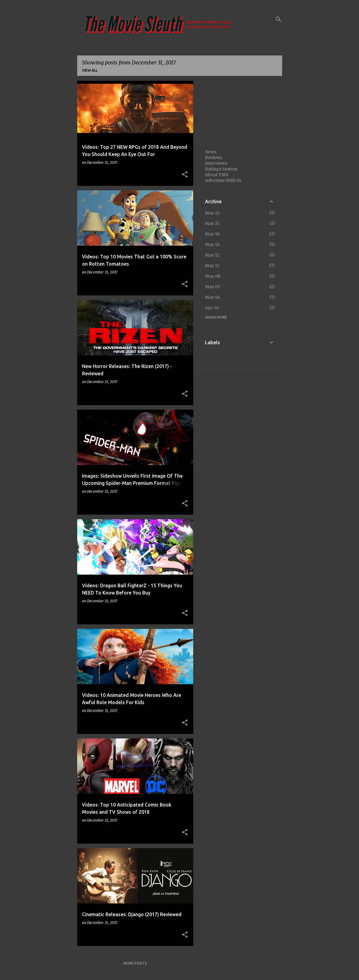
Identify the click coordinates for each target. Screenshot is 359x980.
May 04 (213, 297)
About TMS (217, 175)
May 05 (213, 287)
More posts (135, 963)
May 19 (212, 234)
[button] (185, 175)
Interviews (216, 163)
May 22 (212, 213)
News (211, 152)
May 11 (212, 266)
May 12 (212, 255)
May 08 (213, 276)
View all (90, 70)
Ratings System (221, 169)
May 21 (212, 223)
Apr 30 (212, 308)
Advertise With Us (223, 180)
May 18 (212, 245)
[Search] (279, 19)
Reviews (214, 158)
